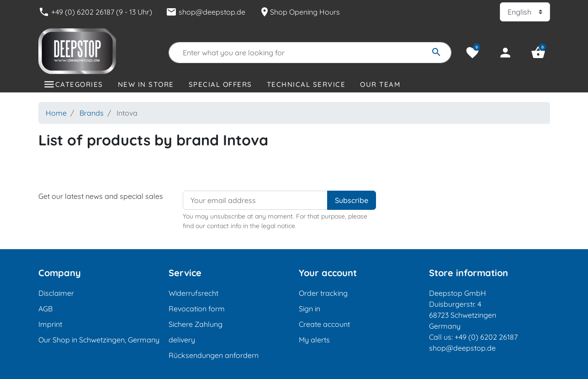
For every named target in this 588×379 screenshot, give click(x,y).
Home (56, 113)
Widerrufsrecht (193, 293)
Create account (324, 324)
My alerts (314, 340)
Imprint (50, 324)
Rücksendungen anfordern (214, 355)
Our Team (380, 84)
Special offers (220, 84)
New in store (146, 84)
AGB (45, 309)
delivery (182, 340)
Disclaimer (56, 293)
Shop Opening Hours (299, 12)
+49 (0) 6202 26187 (486, 337)
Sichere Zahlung (196, 324)
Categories (79, 84)
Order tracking (323, 293)
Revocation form (197, 309)
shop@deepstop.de (206, 12)
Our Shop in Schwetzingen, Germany (99, 340)
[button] (538, 53)
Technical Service (306, 84)
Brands (92, 113)
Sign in (310, 309)
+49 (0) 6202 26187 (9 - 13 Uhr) (95, 12)
